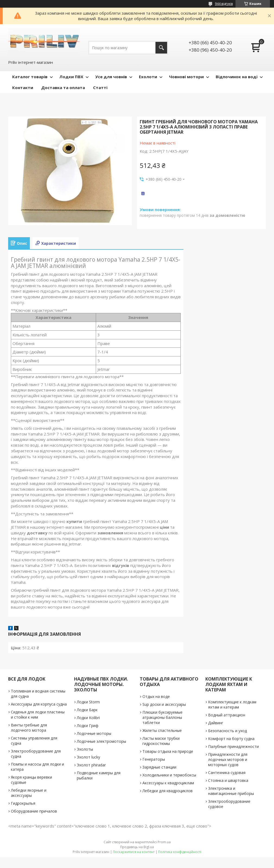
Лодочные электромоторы (101, 741)
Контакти (23, 87)
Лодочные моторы (94, 733)
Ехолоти (148, 77)
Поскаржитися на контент (134, 852)
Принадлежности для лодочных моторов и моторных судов (228, 759)
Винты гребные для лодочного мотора (29, 728)
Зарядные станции (159, 767)
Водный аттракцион (227, 715)
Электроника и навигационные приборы (231, 791)
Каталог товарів (30, 77)
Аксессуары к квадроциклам (168, 783)
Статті (100, 87)
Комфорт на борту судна (231, 739)
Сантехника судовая (227, 773)
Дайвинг (216, 723)
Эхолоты (85, 749)
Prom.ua (164, 842)
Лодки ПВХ (71, 77)
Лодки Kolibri (88, 718)
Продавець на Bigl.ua (137, 847)
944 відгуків (224, 4)
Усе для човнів (111, 77)
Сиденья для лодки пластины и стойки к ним (38, 715)
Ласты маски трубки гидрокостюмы (161, 741)
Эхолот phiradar (91, 765)
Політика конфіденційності (180, 852)
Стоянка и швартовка (228, 780)
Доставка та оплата (63, 87)
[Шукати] (161, 48)
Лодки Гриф (88, 726)
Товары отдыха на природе (168, 751)
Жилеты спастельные (162, 730)
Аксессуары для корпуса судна (39, 704)
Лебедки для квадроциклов (168, 791)
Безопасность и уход (227, 731)
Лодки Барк (87, 710)
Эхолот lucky (88, 757)
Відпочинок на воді (237, 77)
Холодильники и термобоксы (169, 775)
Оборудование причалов (34, 811)
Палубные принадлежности (233, 746)
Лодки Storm (88, 702)
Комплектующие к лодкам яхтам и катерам (232, 704)
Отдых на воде (156, 696)
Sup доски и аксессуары (164, 704)
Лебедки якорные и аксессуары (29, 793)
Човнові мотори (186, 77)
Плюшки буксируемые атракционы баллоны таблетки (163, 717)
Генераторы (154, 759)
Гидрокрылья (23, 803)
